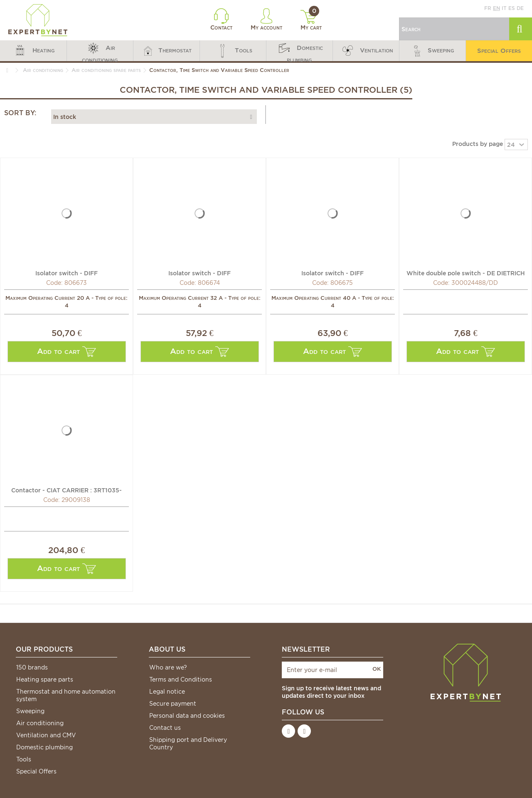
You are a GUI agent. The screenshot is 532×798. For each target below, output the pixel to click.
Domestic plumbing (44, 747)
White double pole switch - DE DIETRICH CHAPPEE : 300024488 (466, 273)
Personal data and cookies (187, 716)
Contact (221, 20)
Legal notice (167, 692)
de (520, 8)
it (504, 8)
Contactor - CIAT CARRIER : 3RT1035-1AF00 (66, 490)
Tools (24, 759)
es (512, 8)
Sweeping (30, 711)
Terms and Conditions (181, 679)
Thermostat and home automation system (66, 695)
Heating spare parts (45, 679)
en (496, 8)
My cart (311, 20)
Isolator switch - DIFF (66, 273)
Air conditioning (40, 723)
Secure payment (173, 704)
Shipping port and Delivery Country (188, 744)
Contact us (165, 728)
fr (488, 8)
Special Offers (36, 771)
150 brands (32, 667)
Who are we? (168, 667)
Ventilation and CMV (46, 735)
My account (266, 20)
